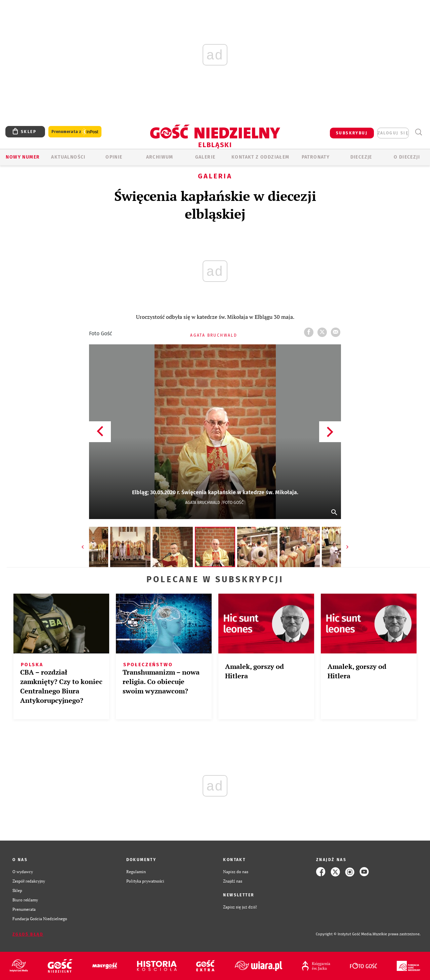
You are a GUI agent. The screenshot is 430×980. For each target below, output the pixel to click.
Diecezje (361, 157)
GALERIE (205, 157)
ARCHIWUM (160, 157)
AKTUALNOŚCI (68, 157)
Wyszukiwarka (418, 132)
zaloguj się (393, 133)
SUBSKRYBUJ (352, 133)
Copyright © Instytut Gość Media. (344, 934)
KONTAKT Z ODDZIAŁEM (261, 157)
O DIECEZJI (407, 157)
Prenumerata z (75, 132)
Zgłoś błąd (28, 934)
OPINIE (114, 157)
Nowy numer (23, 157)
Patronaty (316, 157)
